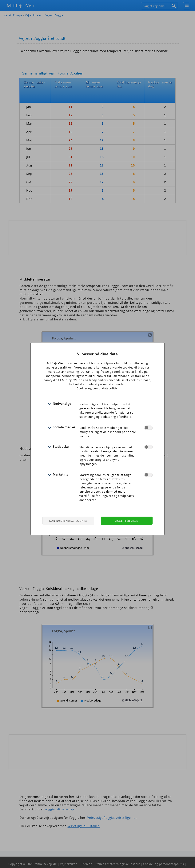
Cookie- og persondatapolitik (97, 388)
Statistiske (61, 447)
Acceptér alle (127, 521)
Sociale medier (64, 427)
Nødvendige (62, 404)
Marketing (60, 474)
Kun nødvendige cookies (68, 521)
